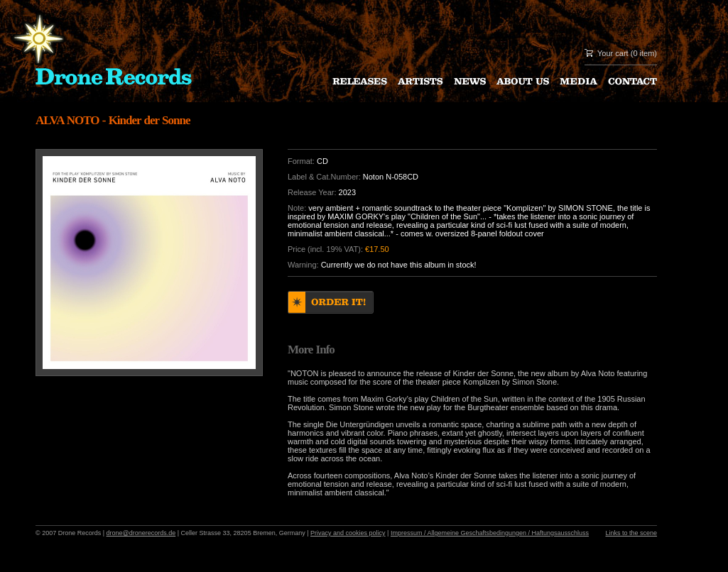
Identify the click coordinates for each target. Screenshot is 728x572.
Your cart (613, 53)
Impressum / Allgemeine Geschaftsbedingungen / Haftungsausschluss (490, 533)
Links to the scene (631, 533)
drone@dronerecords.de (141, 533)
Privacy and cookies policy (348, 533)
